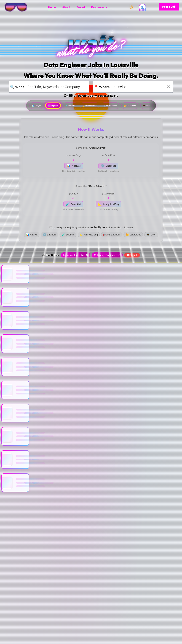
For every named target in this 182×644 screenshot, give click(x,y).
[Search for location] (140, 87)
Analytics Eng (111, 107)
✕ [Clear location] (168, 87)
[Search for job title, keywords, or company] (56, 87)
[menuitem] (52, 7)
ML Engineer (146, 107)
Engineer (51, 107)
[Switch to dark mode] (132, 7)
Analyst (24, 107)
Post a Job (169, 7)
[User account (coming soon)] (142, 7)
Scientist (79, 107)
